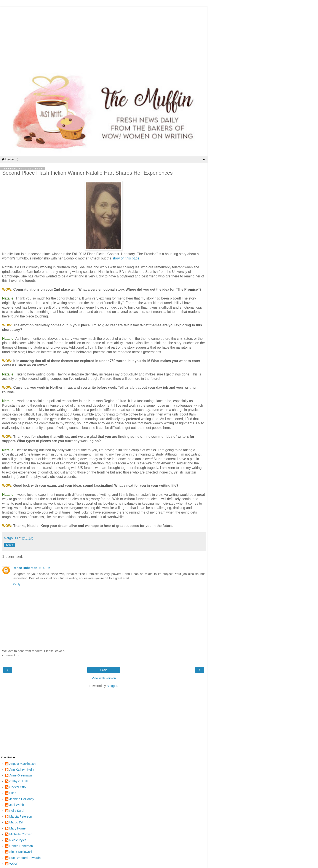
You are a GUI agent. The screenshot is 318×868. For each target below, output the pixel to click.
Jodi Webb (17, 805)
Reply (17, 584)
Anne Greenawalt (21, 775)
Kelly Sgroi (17, 811)
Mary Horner (18, 828)
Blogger (112, 686)
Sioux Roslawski (21, 852)
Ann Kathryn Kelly (22, 770)
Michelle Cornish (21, 834)
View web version (104, 678)
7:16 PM (44, 568)
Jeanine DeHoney (22, 799)
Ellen (13, 793)
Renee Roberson (25, 568)
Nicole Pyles (18, 840)
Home (104, 670)
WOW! (14, 864)
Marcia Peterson (21, 816)
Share (10, 545)
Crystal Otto (18, 787)
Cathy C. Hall (18, 781)
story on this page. (126, 258)
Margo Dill (16, 822)
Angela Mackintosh (22, 764)
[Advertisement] (104, 37)
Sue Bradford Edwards (25, 858)
